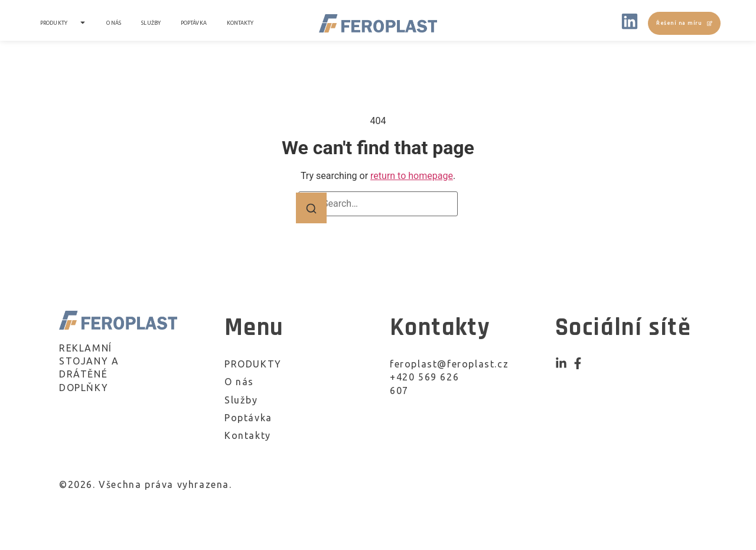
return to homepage (412, 176)
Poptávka (194, 23)
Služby (151, 23)
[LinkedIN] (630, 23)
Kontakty (240, 23)
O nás (114, 23)
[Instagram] (561, 363)
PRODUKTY (54, 23)
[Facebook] (578, 363)
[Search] (311, 208)
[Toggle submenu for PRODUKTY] (82, 24)
